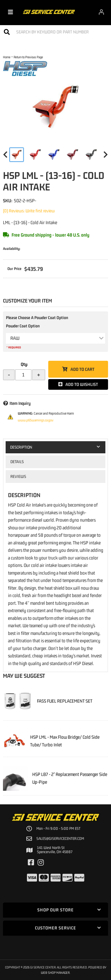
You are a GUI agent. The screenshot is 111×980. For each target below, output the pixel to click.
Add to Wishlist (82, 384)
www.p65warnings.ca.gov (36, 420)
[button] (55, 32)
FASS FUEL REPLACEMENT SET (65, 701)
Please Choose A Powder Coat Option (37, 318)
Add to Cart (82, 369)
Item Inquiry (20, 403)
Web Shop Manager (55, 972)
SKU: (8, 200)
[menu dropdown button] (11, 12)
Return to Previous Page (28, 57)
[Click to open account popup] (101, 12)
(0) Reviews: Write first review (29, 211)
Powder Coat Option (23, 326)
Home (7, 57)
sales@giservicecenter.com (60, 839)
